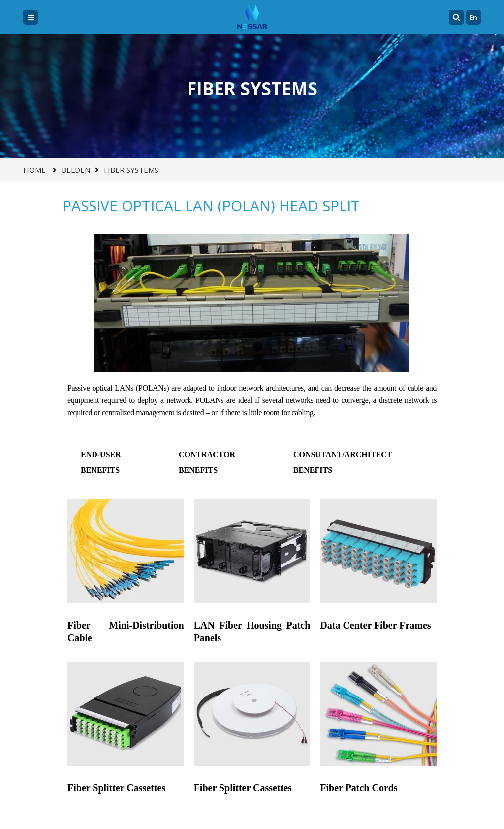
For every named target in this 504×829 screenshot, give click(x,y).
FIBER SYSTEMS (131, 170)
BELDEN (76, 170)
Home (34, 170)
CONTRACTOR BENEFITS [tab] (207, 462)
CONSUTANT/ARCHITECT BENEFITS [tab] (343, 462)
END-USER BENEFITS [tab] (101, 462)
